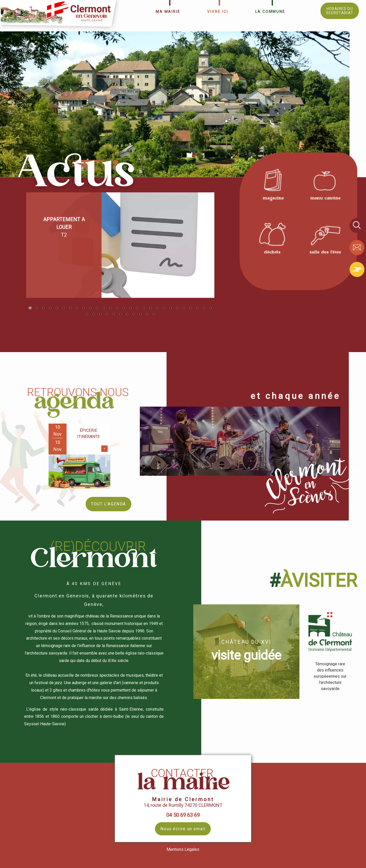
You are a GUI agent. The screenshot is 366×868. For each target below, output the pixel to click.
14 (117, 308)
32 (107, 315)
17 (137, 308)
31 (100, 315)
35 (127, 315)
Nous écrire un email (183, 829)
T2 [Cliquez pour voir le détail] (64, 227)
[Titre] (272, 184)
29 (87, 315)
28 (211, 308)
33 (114, 315)
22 (170, 308)
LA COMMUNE (270, 12)
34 (120, 315)
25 (190, 308)
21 (164, 308)
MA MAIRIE (168, 12)
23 (177, 308)
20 (157, 308)
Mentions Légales (183, 849)
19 (150, 308)
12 (104, 308)
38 (147, 315)
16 (130, 308)
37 (140, 315)
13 (110, 308)
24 (184, 308)
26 (197, 308)
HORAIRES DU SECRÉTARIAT (340, 11)
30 (94, 315)
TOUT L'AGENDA (108, 504)
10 (90, 308)
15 (124, 308)
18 (144, 308)
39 (154, 315)
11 (97, 308)
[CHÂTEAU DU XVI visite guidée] (246, 652)
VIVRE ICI (218, 12)
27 (204, 308)
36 (134, 315)
